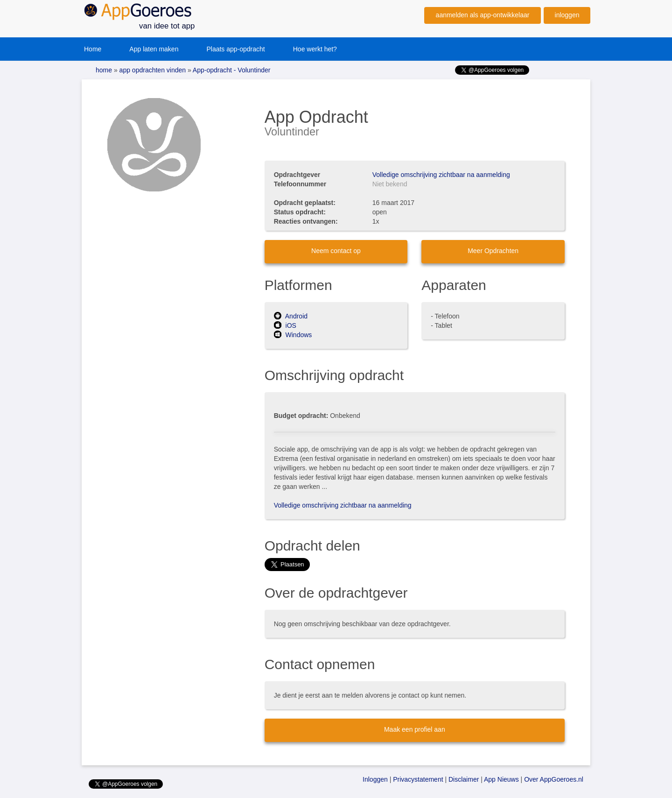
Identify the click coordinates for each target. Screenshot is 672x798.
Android (291, 316)
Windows (293, 335)
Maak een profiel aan (415, 729)
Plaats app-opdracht (235, 49)
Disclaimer (464, 779)
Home (93, 49)
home (104, 70)
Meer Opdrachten (493, 251)
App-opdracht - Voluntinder (231, 70)
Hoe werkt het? (315, 49)
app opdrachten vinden (152, 70)
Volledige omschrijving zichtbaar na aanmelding (441, 175)
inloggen (567, 15)
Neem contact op (336, 251)
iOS (285, 325)
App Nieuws (501, 779)
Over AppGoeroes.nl (554, 779)
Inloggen (375, 779)
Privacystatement (418, 779)
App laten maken (154, 49)
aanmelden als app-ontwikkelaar (483, 15)
